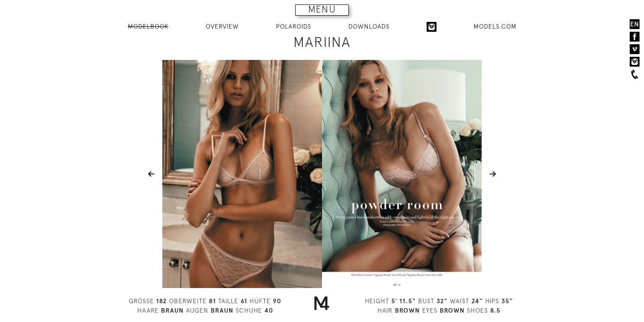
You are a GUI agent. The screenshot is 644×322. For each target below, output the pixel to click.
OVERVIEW (222, 26)
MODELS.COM (495, 26)
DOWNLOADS (369, 26)
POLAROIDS (294, 26)
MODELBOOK (148, 26)
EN (635, 24)
